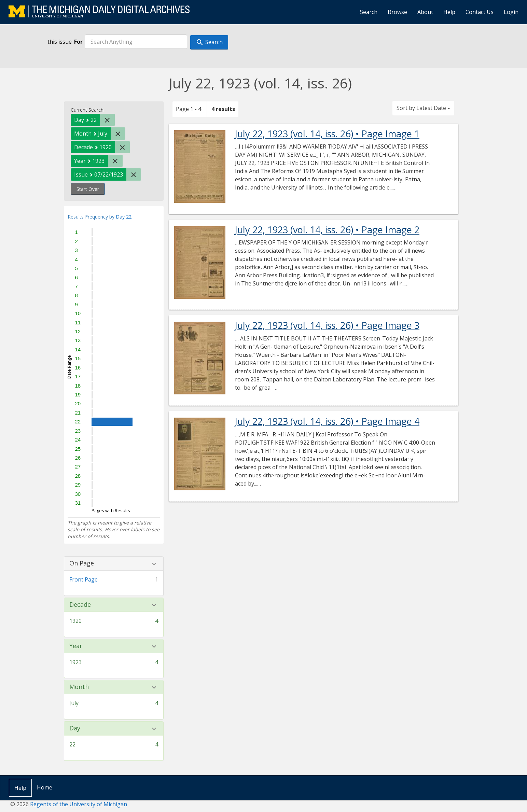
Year (76, 646)
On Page (82, 563)
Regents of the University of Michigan (79, 804)
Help (449, 12)
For (78, 42)
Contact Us (480, 12)
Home (45, 787)
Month (79, 687)
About (425, 12)
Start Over (88, 189)
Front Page (84, 579)
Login (511, 12)
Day (75, 728)
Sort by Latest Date (423, 108)
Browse (397, 12)
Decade (80, 605)
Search (369, 12)
